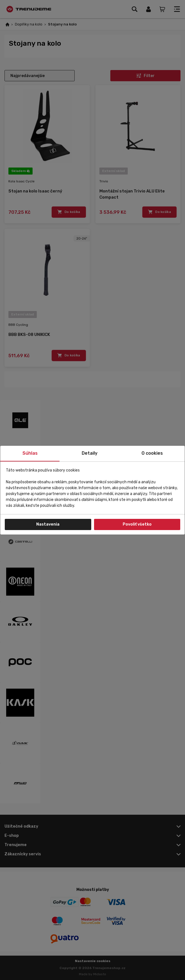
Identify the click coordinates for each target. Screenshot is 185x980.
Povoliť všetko (137, 524)
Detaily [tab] (90, 453)
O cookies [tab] (152, 453)
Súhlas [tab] (30, 453)
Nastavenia (48, 524)
